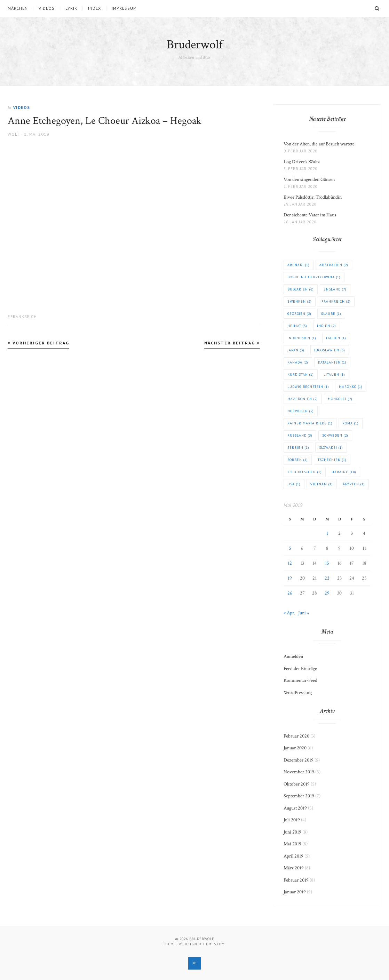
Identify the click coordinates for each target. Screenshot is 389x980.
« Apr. (289, 613)
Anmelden (293, 656)
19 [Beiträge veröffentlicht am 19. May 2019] (290, 578)
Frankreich (24, 316)
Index (94, 8)
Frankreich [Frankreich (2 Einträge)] (336, 301)
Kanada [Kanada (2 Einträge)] (298, 362)
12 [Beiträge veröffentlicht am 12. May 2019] (290, 563)
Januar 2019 (295, 892)
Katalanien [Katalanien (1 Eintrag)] (332, 362)
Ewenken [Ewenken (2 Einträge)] (300, 301)
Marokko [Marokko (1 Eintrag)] (351, 387)
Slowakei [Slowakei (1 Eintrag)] (331, 448)
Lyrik (71, 8)
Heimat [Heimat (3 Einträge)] (297, 326)
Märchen (18, 8)
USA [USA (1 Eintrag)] (294, 484)
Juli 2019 (292, 820)
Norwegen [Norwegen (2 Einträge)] (301, 411)
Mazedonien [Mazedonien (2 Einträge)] (303, 399)
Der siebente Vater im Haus (310, 215)
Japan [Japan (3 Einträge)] (296, 350)
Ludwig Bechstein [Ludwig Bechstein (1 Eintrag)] (308, 387)
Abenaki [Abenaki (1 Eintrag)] (299, 265)
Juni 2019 (292, 832)
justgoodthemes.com (204, 944)
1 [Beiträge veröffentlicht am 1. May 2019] (327, 533)
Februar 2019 (296, 880)
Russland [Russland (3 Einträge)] (300, 435)
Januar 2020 (295, 748)
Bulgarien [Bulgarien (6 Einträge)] (301, 289)
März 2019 (294, 868)
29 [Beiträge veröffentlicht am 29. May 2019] (327, 593)
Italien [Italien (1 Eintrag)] (336, 338)
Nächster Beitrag (232, 343)
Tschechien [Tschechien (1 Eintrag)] (332, 460)
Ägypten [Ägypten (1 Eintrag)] (354, 484)
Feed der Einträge (300, 669)
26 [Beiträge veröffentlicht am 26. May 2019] (290, 593)
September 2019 (299, 796)
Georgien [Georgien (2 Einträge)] (299, 314)
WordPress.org (298, 693)
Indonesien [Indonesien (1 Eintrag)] (302, 338)
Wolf (14, 134)
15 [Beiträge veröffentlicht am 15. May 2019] (327, 563)
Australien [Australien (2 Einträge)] (334, 265)
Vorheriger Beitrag (38, 343)
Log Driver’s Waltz (302, 162)
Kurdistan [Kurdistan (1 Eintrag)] (301, 375)
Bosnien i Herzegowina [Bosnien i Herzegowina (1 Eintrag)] (314, 277)
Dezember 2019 (299, 760)
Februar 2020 (296, 736)
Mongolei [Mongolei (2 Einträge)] (340, 399)
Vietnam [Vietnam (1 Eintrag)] (322, 484)
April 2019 (293, 856)
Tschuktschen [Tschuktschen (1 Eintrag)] (305, 472)
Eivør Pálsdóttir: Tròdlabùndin (313, 197)
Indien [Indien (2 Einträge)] (327, 326)
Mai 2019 (292, 844)
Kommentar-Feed (300, 680)
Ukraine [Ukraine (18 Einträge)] (344, 472)
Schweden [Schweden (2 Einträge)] (335, 435)
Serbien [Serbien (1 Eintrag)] (298, 448)
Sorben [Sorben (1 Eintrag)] (298, 460)
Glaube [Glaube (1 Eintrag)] (331, 314)
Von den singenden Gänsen (309, 180)
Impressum (124, 8)
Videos (47, 8)
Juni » (304, 613)
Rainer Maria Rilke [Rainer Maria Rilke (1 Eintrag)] (310, 423)
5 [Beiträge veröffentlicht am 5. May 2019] (290, 548)
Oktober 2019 (297, 784)
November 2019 (299, 772)
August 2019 (295, 808)
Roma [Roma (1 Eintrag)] (351, 423)
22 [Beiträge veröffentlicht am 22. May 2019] (327, 578)
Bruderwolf (195, 45)
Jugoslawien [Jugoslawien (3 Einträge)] (330, 350)
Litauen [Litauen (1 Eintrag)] (334, 375)
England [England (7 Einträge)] (335, 289)
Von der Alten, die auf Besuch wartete (319, 144)
